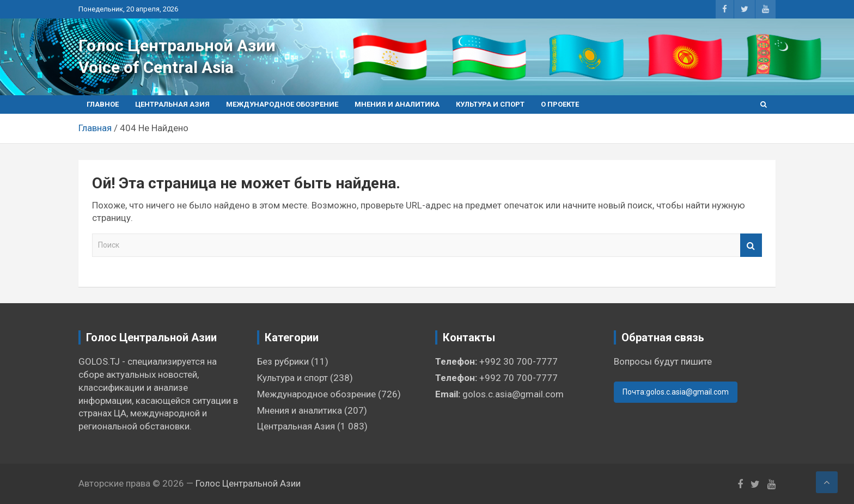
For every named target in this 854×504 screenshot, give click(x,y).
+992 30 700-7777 (518, 361)
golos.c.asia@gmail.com (513, 394)
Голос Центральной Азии (177, 45)
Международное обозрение (282, 104)
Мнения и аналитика (397, 104)
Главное (103, 104)
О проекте (560, 104)
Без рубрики (283, 361)
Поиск (751, 245)
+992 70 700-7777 (518, 378)
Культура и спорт (490, 104)
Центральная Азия (172, 104)
